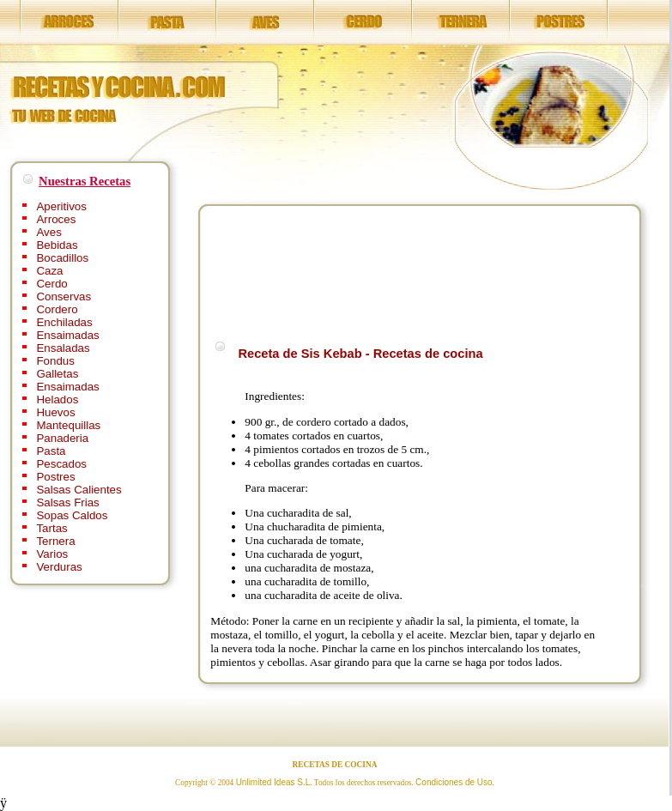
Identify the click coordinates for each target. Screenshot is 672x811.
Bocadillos (62, 258)
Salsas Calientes (79, 490)
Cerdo (51, 284)
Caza (49, 271)
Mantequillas (68, 425)
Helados (57, 399)
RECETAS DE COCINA (335, 765)
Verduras (59, 567)
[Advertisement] (266, 270)
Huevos (55, 412)
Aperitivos (61, 206)
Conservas (64, 297)
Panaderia (62, 438)
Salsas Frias (67, 502)
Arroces (56, 219)
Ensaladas (63, 348)
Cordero (57, 309)
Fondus (55, 361)
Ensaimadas (67, 335)
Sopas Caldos (72, 515)
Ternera (55, 541)
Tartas (51, 528)
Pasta (51, 451)
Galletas (57, 374)
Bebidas (57, 245)
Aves (48, 232)
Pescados (61, 464)
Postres (55, 477)
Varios (52, 554)
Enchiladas (64, 322)
